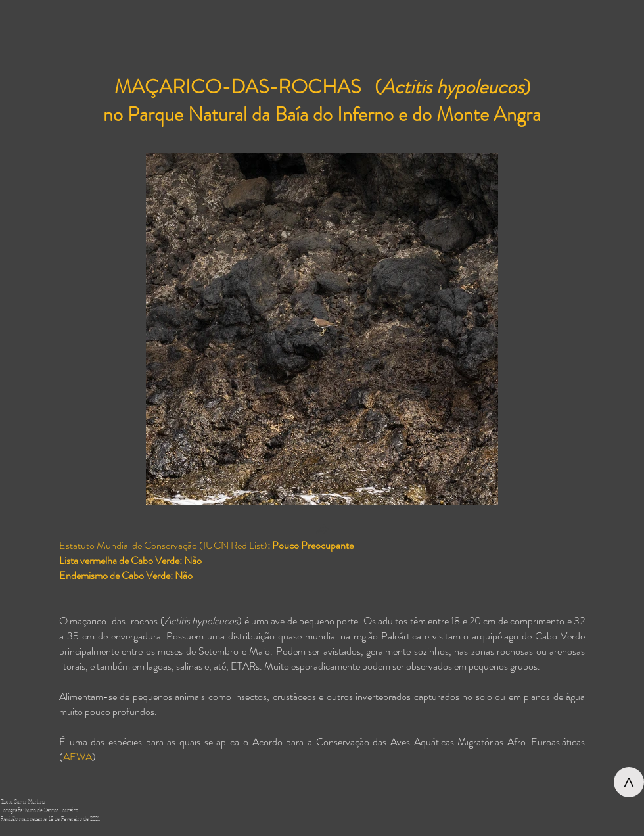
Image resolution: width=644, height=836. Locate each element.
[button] (322, 531)
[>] (629, 782)
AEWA (78, 757)
